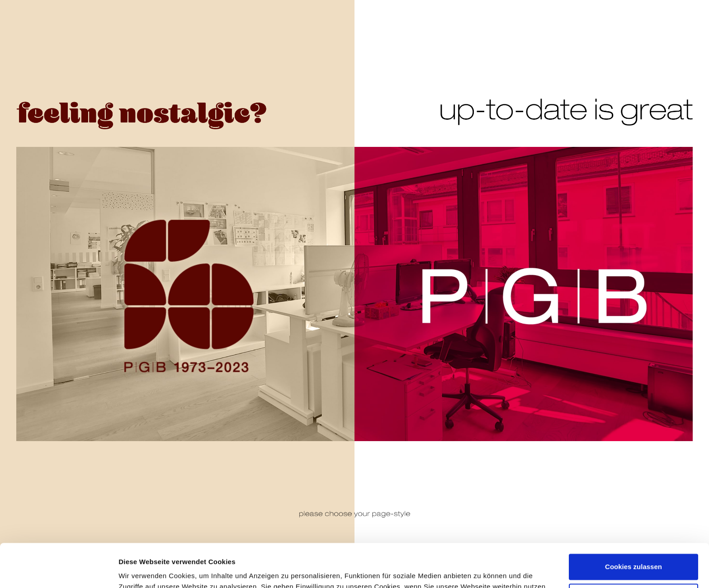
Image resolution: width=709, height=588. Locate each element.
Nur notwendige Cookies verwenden (633, 558)
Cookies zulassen (633, 524)
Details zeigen (141, 568)
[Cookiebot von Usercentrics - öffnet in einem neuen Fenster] (59, 570)
